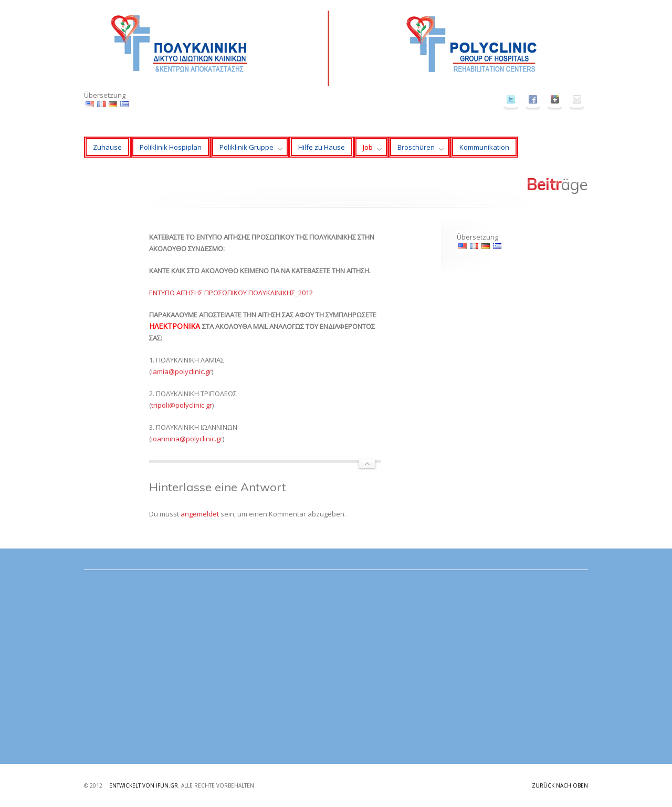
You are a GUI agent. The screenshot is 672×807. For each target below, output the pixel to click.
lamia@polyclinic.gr (181, 371)
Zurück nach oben (560, 785)
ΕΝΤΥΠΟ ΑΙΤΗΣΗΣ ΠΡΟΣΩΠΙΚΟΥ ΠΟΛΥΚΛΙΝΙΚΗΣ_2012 (231, 293)
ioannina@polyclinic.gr (187, 439)
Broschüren (416, 150)
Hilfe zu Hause (322, 147)
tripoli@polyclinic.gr (182, 405)
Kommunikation (484, 147)
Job (368, 150)
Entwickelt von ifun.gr (144, 785)
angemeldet (200, 514)
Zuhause (107, 147)
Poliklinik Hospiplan (171, 147)
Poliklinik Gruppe (246, 150)
